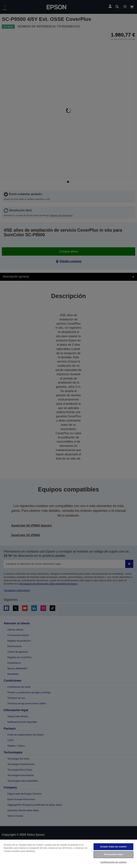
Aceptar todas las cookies (113, 847)
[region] (68, 854)
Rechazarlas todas (113, 854)
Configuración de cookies (113, 862)
